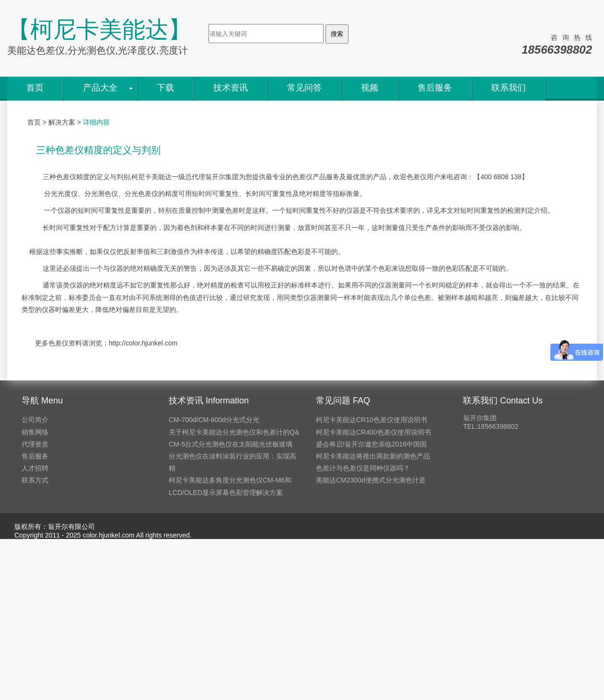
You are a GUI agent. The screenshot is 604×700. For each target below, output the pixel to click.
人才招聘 (35, 468)
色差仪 (66, 177)
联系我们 (509, 88)
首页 (35, 88)
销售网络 (35, 432)
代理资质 (35, 444)
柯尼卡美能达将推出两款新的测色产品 (373, 456)
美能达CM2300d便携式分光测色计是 (371, 480)
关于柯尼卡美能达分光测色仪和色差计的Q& (234, 432)
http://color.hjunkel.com (143, 343)
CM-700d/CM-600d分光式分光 (214, 420)
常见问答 (304, 88)
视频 (370, 88)
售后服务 (435, 88)
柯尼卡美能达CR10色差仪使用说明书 (372, 420)
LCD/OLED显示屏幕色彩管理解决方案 (226, 493)
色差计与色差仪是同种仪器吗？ (363, 468)
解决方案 (62, 122)
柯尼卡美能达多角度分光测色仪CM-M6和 (230, 480)
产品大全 (100, 88)
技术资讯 (231, 88)
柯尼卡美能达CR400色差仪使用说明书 (373, 432)
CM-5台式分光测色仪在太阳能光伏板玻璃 (231, 444)
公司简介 (35, 420)
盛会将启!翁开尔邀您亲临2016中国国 (371, 444)
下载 (165, 88)
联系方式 (35, 480)
